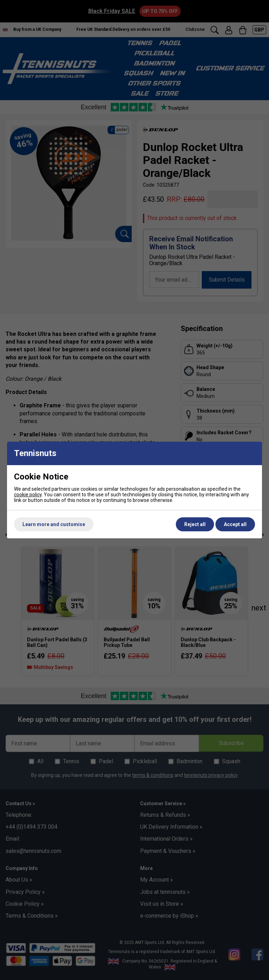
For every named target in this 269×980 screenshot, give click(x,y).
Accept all (235, 524)
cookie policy (28, 495)
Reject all (195, 524)
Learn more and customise (54, 524)
